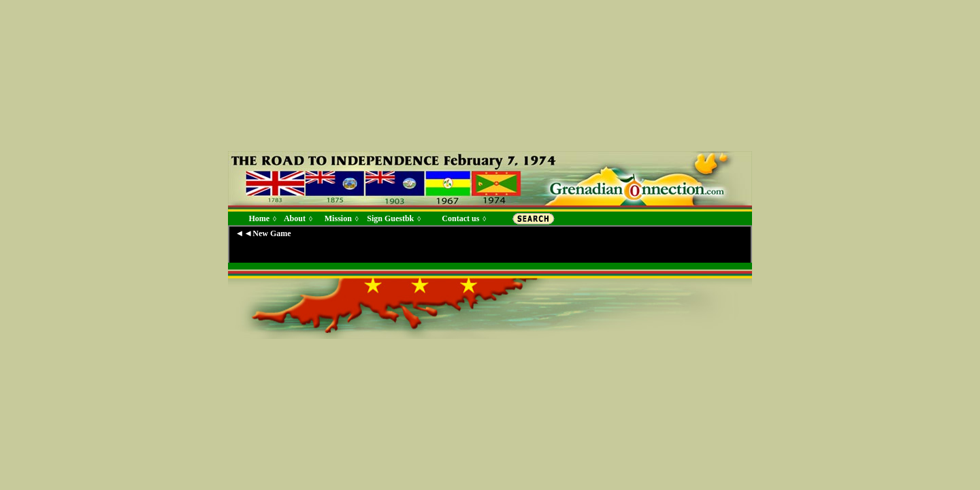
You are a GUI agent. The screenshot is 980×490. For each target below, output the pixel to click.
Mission (338, 218)
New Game (272, 233)
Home (259, 218)
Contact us (460, 218)
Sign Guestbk (393, 218)
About (295, 218)
